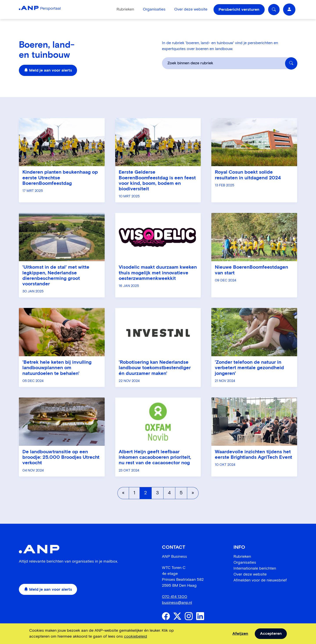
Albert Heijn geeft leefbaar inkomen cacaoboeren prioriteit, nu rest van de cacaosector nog (155, 458)
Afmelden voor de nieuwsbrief (260, 580)
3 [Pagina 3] (157, 493)
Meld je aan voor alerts (48, 70)
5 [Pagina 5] (181, 493)
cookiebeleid (136, 637)
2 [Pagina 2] (146, 493)
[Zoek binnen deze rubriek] (291, 63)
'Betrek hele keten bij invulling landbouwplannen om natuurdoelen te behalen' (57, 368)
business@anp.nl (177, 603)
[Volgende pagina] (193, 493)
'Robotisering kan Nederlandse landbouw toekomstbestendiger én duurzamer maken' (155, 368)
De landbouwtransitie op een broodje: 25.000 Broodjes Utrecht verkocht (61, 458)
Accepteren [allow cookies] (271, 634)
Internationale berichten (255, 568)
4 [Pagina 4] (169, 493)
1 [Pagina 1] (134, 493)
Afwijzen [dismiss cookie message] (240, 634)
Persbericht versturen (239, 10)
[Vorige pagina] (123, 493)
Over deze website (191, 9)
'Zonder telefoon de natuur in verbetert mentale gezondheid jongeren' (249, 368)
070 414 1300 (175, 597)
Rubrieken (125, 9)
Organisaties (154, 9)
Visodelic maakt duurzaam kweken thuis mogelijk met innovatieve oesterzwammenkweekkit (158, 273)
